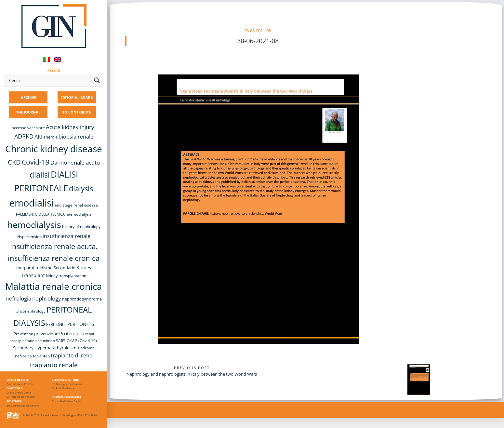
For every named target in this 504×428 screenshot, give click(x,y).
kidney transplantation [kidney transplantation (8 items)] (66, 276)
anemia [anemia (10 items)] (50, 137)
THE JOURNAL (28, 112)
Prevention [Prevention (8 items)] (23, 334)
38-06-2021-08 (258, 31)
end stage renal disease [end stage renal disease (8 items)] (76, 205)
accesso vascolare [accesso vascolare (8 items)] (28, 128)
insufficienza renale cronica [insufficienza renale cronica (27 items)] (54, 258)
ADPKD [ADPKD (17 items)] (24, 136)
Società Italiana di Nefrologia (57, 415)
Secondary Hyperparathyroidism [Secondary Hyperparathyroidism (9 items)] (45, 348)
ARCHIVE (28, 97)
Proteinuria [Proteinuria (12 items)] (72, 333)
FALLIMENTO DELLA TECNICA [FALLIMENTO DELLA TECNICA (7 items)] (40, 214)
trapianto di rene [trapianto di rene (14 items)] (72, 355)
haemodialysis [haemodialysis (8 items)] (79, 214)
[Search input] (49, 80)
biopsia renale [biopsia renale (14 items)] (76, 137)
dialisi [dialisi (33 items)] (40, 175)
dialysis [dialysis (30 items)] (81, 188)
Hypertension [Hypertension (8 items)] (29, 237)
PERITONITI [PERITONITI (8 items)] (56, 324)
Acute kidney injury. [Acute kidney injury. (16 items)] (71, 127)
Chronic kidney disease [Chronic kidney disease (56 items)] (54, 149)
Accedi (54, 70)
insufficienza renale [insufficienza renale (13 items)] (66, 236)
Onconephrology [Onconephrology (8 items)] (31, 311)
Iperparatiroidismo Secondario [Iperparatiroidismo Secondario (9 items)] (46, 268)
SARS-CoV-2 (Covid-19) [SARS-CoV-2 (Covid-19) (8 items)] (76, 341)
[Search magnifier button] (97, 80)
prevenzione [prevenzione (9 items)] (46, 334)
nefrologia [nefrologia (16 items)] (18, 298)
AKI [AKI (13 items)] (38, 137)
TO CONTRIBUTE (77, 112)
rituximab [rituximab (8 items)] (46, 341)
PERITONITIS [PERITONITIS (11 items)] (81, 324)
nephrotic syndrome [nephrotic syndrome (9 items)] (82, 299)
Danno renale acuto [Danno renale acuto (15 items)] (75, 162)
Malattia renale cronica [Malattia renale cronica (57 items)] (54, 286)
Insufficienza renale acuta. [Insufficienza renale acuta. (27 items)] (54, 246)
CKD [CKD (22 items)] (14, 162)
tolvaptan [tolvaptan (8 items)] (41, 356)
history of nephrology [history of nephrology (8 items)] (81, 227)
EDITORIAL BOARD (77, 97)
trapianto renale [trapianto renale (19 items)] (54, 365)
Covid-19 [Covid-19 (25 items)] (36, 162)
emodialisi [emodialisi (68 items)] (32, 203)
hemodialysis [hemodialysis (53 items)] (34, 225)
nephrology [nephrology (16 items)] (47, 298)
